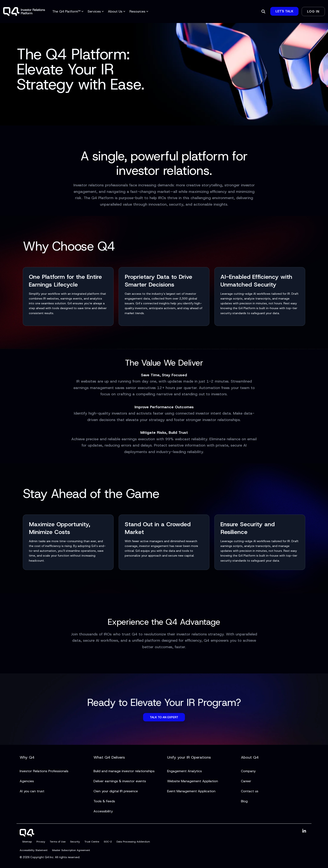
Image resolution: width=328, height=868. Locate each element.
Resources (139, 11)
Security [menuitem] (75, 842)
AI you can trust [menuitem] (32, 791)
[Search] (263, 12)
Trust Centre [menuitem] (92, 842)
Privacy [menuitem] (41, 842)
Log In (313, 11)
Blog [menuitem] (244, 801)
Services (96, 11)
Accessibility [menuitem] (103, 811)
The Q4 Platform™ (68, 11)
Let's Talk (284, 11)
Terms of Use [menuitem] (58, 842)
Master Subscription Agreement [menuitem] (71, 851)
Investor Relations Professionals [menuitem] (44, 771)
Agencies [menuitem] (27, 781)
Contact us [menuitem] (250, 791)
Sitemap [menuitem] (27, 842)
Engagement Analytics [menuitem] (184, 771)
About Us (117, 11)
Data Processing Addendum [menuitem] (133, 842)
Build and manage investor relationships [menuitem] (124, 771)
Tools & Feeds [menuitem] (104, 801)
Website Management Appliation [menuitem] (193, 781)
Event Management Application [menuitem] (191, 791)
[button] (304, 831)
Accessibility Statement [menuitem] (34, 851)
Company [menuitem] (248, 771)
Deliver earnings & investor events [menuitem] (120, 781)
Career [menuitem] (246, 781)
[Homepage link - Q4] (27, 834)
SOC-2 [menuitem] (108, 842)
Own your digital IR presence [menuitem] (116, 791)
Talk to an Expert (164, 717)
